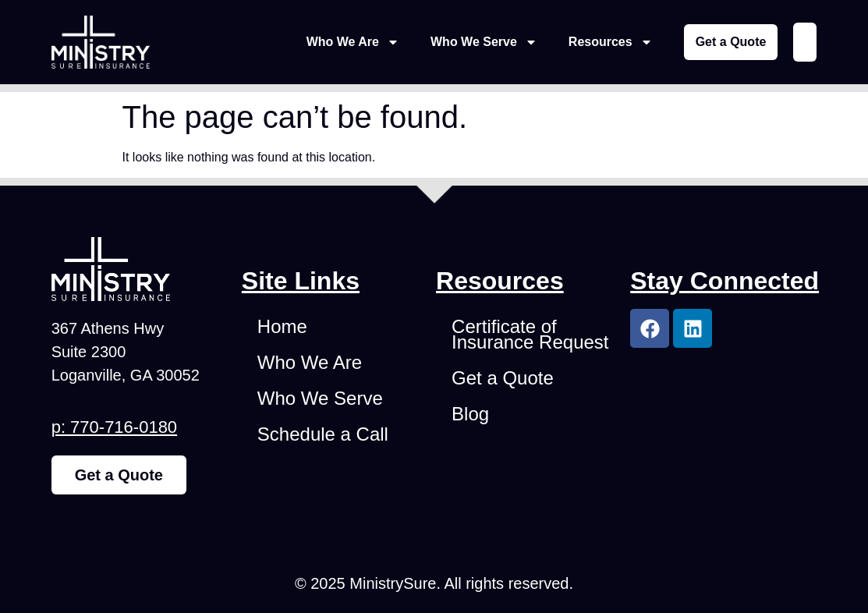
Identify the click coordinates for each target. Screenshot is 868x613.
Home (282, 326)
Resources (611, 42)
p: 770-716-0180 (114, 427)
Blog (470, 414)
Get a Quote (503, 378)
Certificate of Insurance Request (530, 334)
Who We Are (353, 42)
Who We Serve (484, 42)
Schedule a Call (323, 434)
